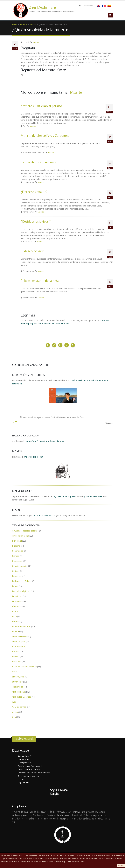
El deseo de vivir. (32, 251)
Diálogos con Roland (22, 581)
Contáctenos (88, 6)
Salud (15, 671)
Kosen (15, 621)
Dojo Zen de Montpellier (65, 496)
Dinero (15, 586)
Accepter (121, 865)
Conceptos (17, 560)
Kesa (14, 616)
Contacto (21, 779)
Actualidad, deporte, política (25, 530)
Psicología (17, 661)
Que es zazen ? (24, 759)
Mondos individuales (21, 626)
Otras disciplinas (20, 636)
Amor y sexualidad (21, 535)
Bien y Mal (17, 540)
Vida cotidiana (18, 691)
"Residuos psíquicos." (36, 221)
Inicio (15, 25)
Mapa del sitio (24, 782)
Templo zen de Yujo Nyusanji (30, 765)
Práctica (16, 656)
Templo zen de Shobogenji (29, 769)
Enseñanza (17, 601)
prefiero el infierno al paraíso (41, 106)
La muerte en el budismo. (38, 162)
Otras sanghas (19, 641)
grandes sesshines (93, 496)
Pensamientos (19, 646)
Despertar (17, 575)
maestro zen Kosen (34, 456)
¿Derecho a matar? (34, 192)
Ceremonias (18, 550)
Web (14, 701)
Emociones (17, 596)
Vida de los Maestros (22, 696)
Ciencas (16, 555)
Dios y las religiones (21, 591)
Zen (14, 716)
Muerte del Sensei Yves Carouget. (45, 136)
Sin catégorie (18, 676)
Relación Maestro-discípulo (24, 666)
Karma (15, 611)
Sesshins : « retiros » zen (28, 776)
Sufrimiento (17, 681)
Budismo (16, 545)
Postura (16, 651)
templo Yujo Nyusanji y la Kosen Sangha (44, 440)
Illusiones (16, 606)
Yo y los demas (19, 706)
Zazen (15, 711)
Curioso (16, 570)
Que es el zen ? (24, 755)
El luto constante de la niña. (40, 281)
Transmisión (18, 686)
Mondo (23, 25)
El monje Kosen (24, 762)
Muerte (33, 25)
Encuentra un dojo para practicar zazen (34, 772)
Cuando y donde (20, 565)
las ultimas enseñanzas (44, 515)
